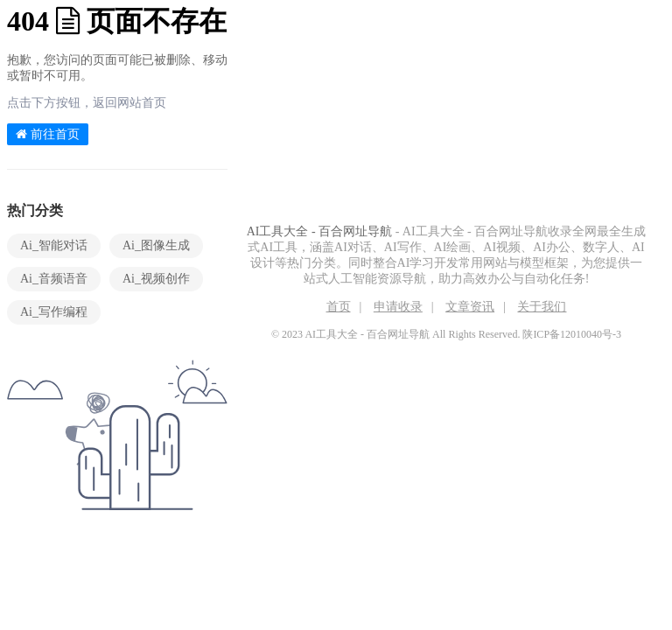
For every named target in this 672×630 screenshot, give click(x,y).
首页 (339, 307)
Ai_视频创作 (156, 279)
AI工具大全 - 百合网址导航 (319, 231)
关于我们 (542, 307)
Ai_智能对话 (54, 245)
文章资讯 (470, 307)
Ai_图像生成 (156, 245)
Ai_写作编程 (54, 312)
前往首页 (48, 134)
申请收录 (398, 307)
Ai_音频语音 (54, 279)
